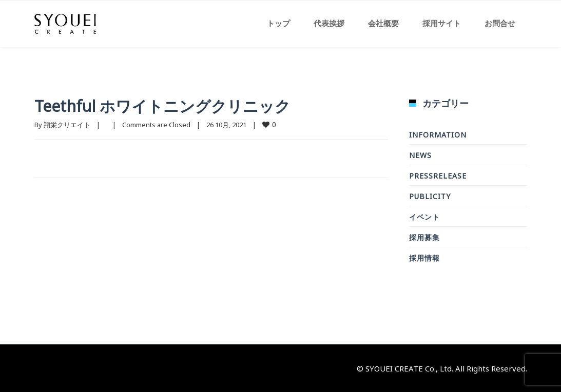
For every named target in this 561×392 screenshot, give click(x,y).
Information (438, 135)
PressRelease (438, 176)
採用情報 (424, 258)
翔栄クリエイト (67, 125)
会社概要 (383, 23)
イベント (424, 217)
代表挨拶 (329, 23)
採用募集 (424, 237)
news (420, 155)
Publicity (430, 196)
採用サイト (442, 23)
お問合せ (500, 23)
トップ (278, 23)
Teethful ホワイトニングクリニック (162, 106)
